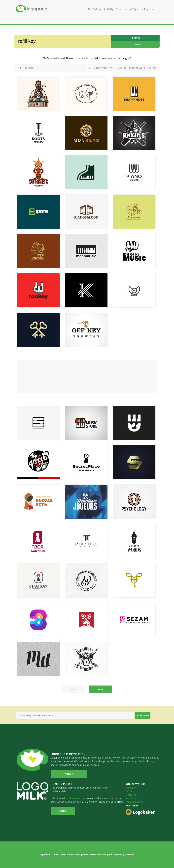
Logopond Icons (134, 802)
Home (51, 9)
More (63, 811)
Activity (109, 9)
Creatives (122, 9)
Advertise (129, 855)
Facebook (131, 788)
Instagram (131, 798)
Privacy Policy (116, 855)
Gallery (97, 9)
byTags (136, 38)
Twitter (130, 791)
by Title (136, 44)
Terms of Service (99, 855)
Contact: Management (77, 855)
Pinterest (131, 795)
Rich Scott (76, 798)
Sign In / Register (142, 9)
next (100, 689)
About (69, 774)
